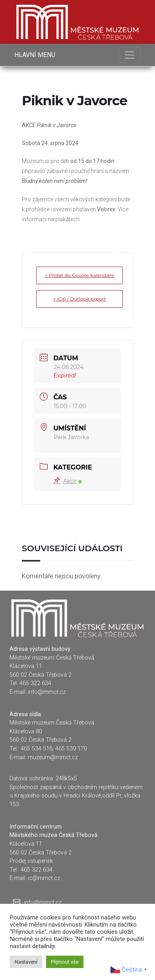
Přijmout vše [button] (65, 962)
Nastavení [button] (26, 962)
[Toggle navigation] (130, 55)
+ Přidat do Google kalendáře (79, 275)
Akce (68, 481)
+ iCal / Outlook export (80, 299)
